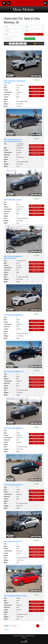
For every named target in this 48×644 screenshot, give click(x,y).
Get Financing (37, 90)
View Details (37, 96)
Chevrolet (6, 629)
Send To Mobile (37, 93)
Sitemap (24, 637)
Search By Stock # (30, 39)
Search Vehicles (34, 34)
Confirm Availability (37, 87)
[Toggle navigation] (45, 3)
